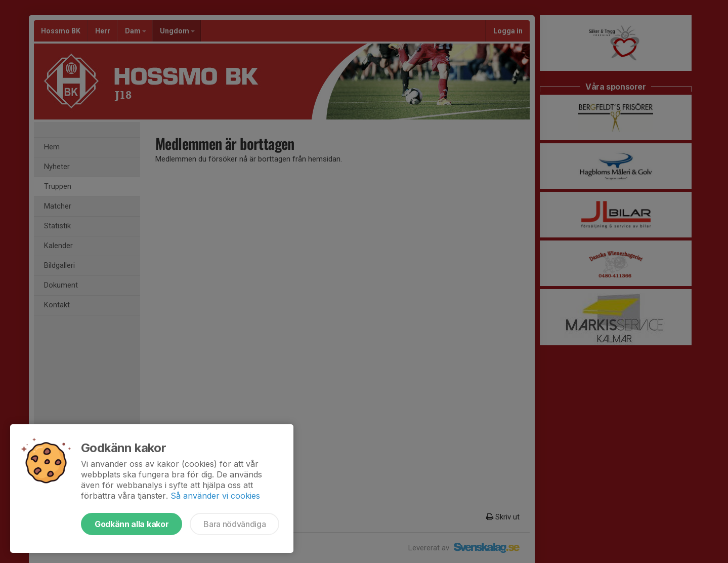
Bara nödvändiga (234, 524)
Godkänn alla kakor (132, 524)
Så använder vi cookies (215, 496)
